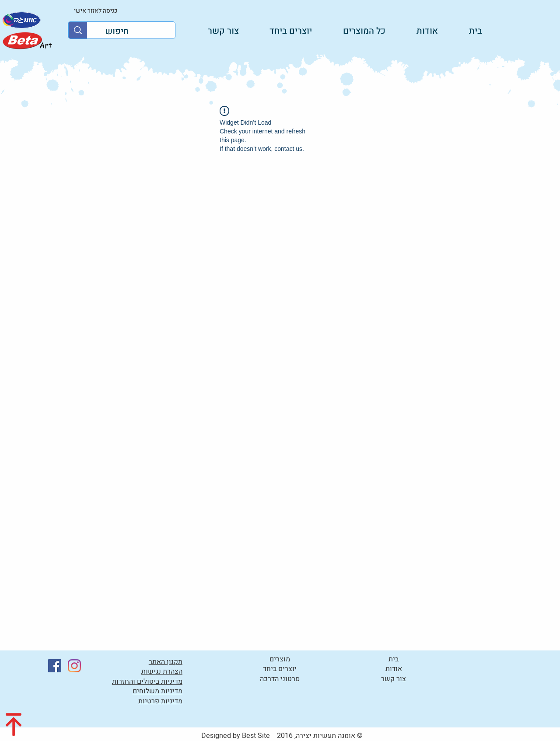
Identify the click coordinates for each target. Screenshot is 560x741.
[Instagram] (74, 666)
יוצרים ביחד (280, 669)
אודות (394, 669)
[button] (282, 31)
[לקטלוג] (27, 40)
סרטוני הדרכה (280, 679)
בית (394, 659)
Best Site (256, 736)
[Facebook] (55, 666)
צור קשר (394, 679)
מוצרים (280, 659)
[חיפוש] (138, 31)
